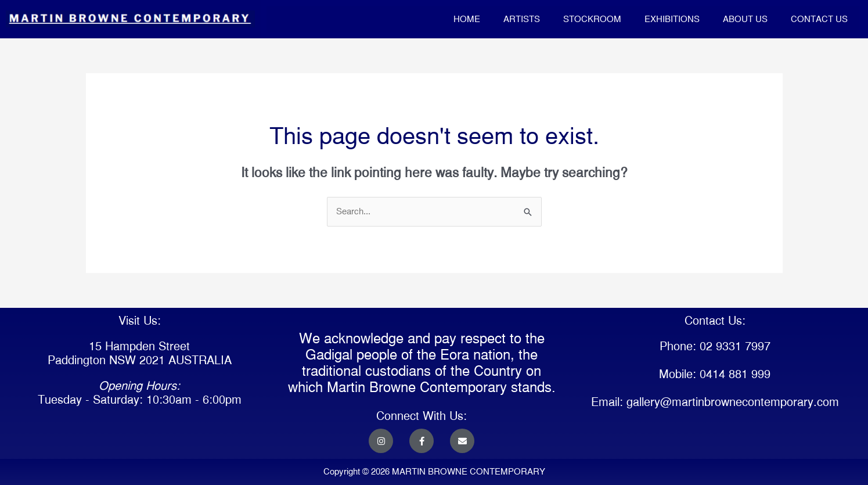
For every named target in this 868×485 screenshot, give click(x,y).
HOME (467, 19)
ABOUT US (745, 19)
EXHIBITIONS (672, 19)
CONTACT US (819, 19)
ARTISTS (522, 19)
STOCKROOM (592, 19)
